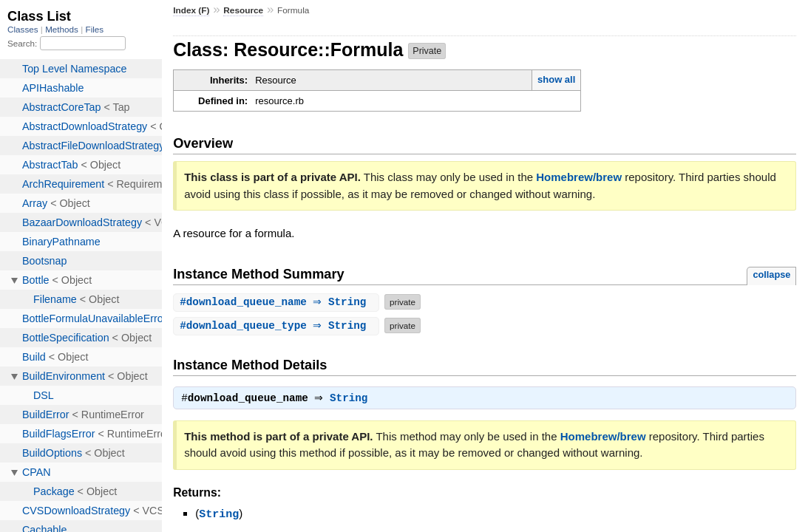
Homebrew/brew (579, 177)
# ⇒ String (278, 302)
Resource (243, 10)
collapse (771, 274)
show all (556, 79)
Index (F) (191, 10)
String (352, 400)
